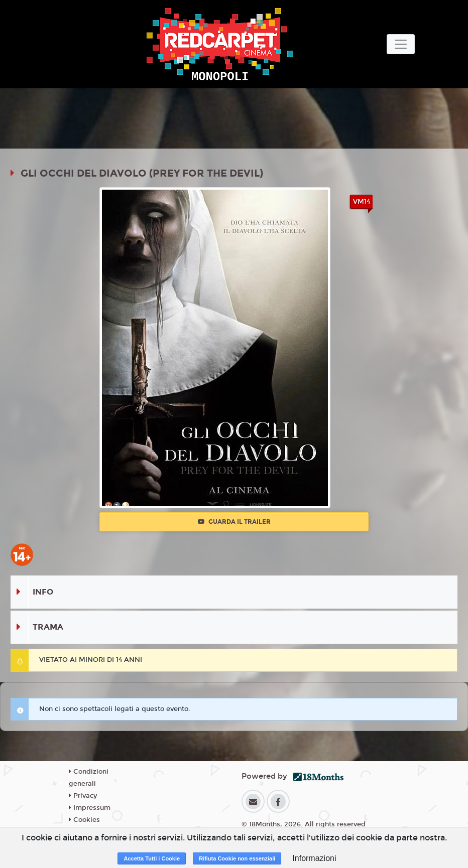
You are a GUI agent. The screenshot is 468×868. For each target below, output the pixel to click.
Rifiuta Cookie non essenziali (237, 858)
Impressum (90, 808)
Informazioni (314, 858)
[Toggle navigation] (401, 44)
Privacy (83, 796)
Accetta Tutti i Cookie (152, 858)
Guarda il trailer (234, 522)
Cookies (84, 820)
